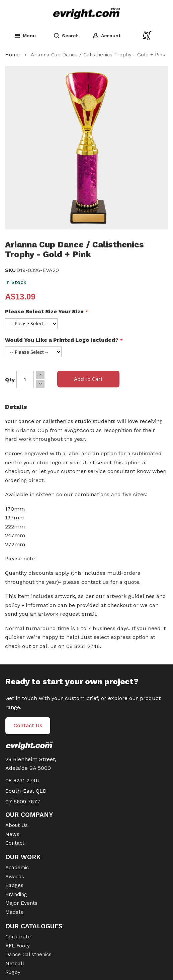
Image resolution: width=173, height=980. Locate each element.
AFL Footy (18, 946)
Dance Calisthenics (28, 954)
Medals (14, 912)
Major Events (21, 903)
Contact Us (28, 725)
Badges (14, 885)
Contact (15, 843)
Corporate (18, 937)
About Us (17, 825)
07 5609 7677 (23, 802)
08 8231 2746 (22, 780)
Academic (17, 868)
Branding (16, 894)
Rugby (13, 972)
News (12, 834)
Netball (15, 964)
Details (16, 407)
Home (12, 55)
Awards (15, 877)
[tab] (86, 409)
